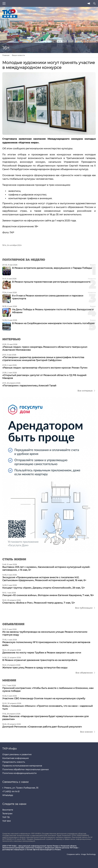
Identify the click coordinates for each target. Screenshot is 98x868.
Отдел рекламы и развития (17, 754)
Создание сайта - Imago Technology (81, 854)
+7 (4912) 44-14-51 (11, 791)
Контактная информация (15, 758)
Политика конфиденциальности (19, 773)
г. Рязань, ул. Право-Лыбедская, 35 (20, 788)
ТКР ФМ (6, 821)
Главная (6, 55)
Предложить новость (14, 762)
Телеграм (7, 814)
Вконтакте (8, 810)
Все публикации (84, 608)
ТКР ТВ (6, 817)
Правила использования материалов (22, 766)
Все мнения (86, 732)
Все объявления (84, 673)
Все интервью (85, 391)
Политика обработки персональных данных (25, 769)
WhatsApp (8, 795)
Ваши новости (18, 55)
